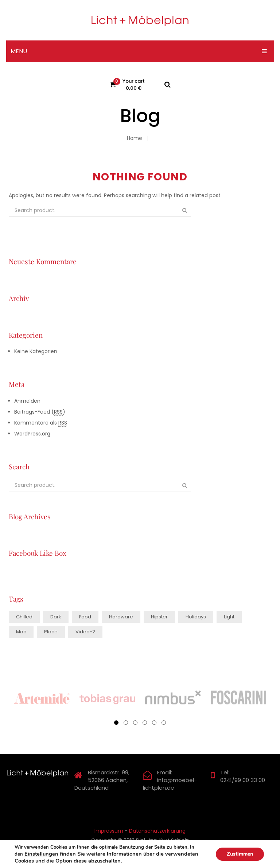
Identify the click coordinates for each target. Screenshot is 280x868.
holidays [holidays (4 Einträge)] (196, 617)
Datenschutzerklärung (157, 831)
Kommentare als (41, 423)
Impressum (109, 831)
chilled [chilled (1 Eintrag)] (24, 617)
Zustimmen (240, 854)
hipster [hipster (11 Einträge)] (159, 617)
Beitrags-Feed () (40, 412)
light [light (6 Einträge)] (229, 617)
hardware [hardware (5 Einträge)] (121, 617)
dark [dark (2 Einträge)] (56, 617)
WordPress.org (32, 434)
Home (135, 138)
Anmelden (27, 401)
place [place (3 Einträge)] (51, 632)
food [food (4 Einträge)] (85, 617)
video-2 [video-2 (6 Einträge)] (85, 632)
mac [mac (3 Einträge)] (21, 632)
